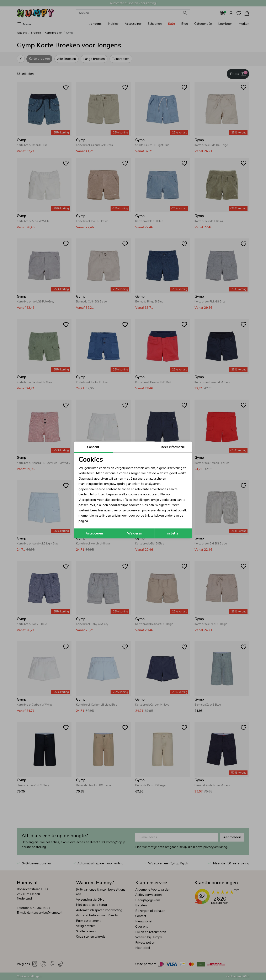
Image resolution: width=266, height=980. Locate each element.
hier (101, 510)
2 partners (138, 479)
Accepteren (94, 533)
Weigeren (135, 533)
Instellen (173, 533)
